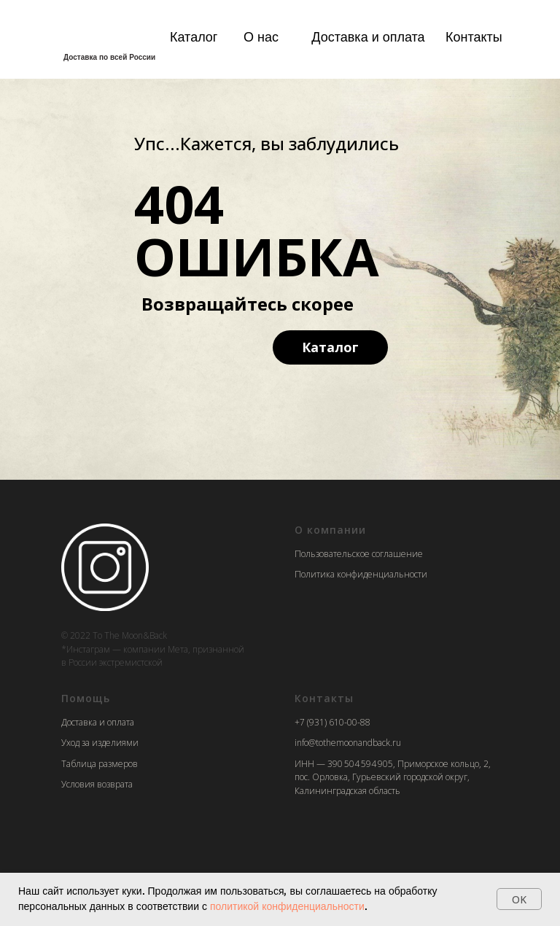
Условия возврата (97, 784)
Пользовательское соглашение (359, 554)
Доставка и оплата (368, 36)
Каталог (194, 36)
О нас (261, 36)
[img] (105, 35)
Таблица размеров (100, 764)
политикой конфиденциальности (287, 906)
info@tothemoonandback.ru (348, 743)
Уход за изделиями (100, 743)
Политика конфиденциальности (361, 574)
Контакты (474, 36)
